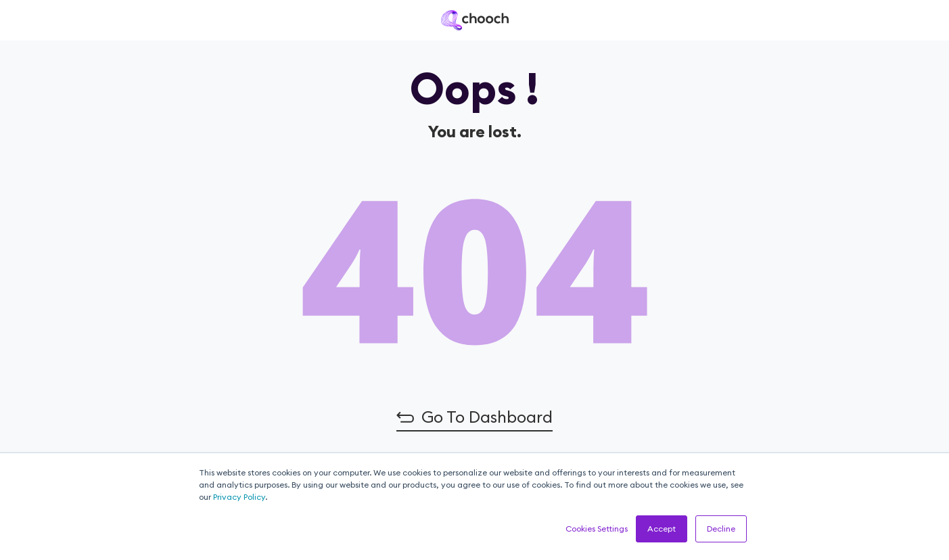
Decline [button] (721, 529)
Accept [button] (662, 529)
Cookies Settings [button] (597, 529)
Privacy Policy (239, 497)
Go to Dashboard (487, 417)
